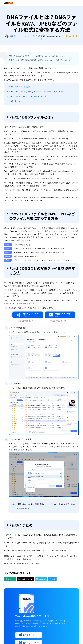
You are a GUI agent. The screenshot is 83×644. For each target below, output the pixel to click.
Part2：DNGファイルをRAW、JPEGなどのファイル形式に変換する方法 (36, 92)
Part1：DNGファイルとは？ (20, 87)
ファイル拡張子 (32, 36)
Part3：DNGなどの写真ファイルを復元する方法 (27, 96)
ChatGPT (10, 579)
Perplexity (41, 579)
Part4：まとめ (14, 101)
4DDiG (40, 283)
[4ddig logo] (9, 3)
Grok (52, 579)
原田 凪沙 (14, 36)
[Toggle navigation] (77, 3)
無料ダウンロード (29, 635)
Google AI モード (25, 579)
